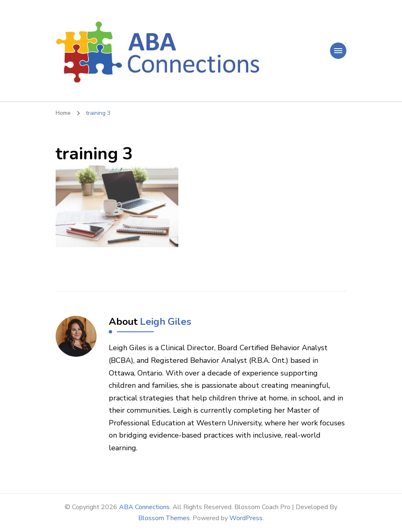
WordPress (246, 518)
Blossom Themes (164, 518)
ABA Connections (144, 507)
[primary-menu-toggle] (338, 51)
